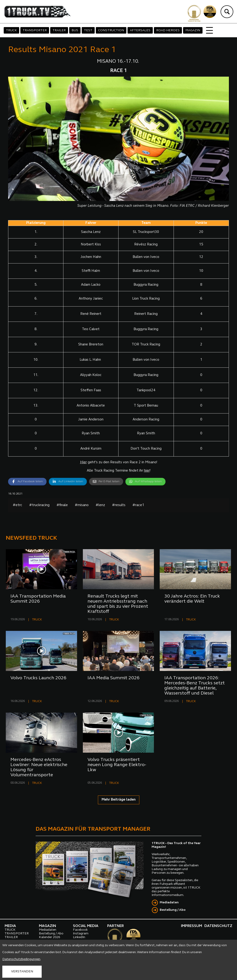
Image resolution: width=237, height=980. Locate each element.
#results (119, 505)
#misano (82, 505)
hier (147, 471)
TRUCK (11, 30)
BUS (75, 30)
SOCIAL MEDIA (86, 926)
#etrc (17, 505)
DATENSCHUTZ (218, 926)
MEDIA (10, 926)
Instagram (81, 934)
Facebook (80, 930)
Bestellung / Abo (173, 910)
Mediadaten (169, 903)
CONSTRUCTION (111, 30)
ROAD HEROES (168, 30)
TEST (88, 30)
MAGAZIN (193, 30)
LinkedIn (79, 937)
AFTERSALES (140, 30)
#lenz (100, 505)
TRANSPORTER (35, 30)
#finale (62, 505)
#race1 (138, 505)
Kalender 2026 (50, 937)
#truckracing (39, 505)
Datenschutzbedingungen (21, 959)
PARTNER (115, 926)
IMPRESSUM (192, 926)
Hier (83, 462)
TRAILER (59, 30)
